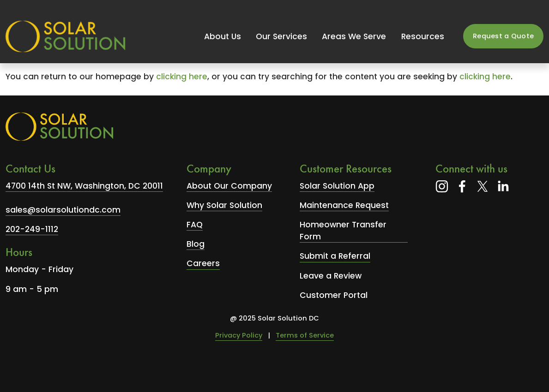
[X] (483, 186)
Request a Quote (503, 36)
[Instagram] (442, 186)
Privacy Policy (239, 335)
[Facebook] (462, 186)
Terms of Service (305, 335)
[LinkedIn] (503, 186)
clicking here (182, 77)
